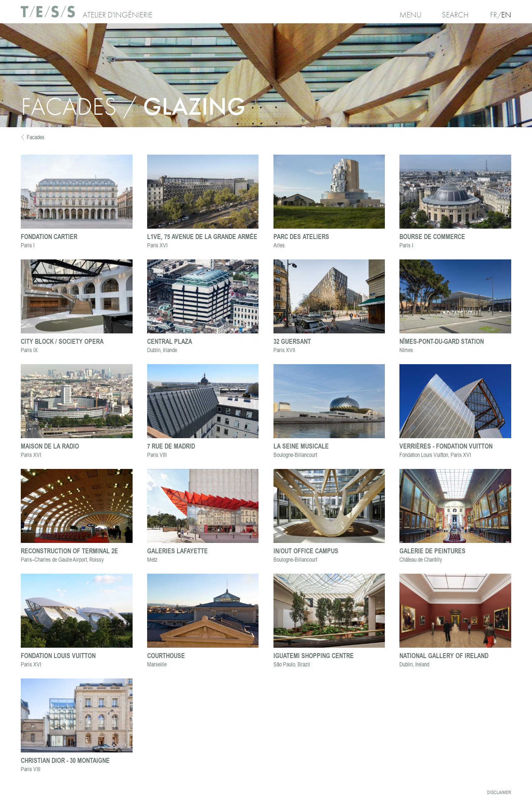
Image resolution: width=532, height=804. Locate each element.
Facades (36, 137)
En (506, 15)
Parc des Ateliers (301, 236)
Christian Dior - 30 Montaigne (65, 760)
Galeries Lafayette (177, 551)
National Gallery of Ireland (444, 655)
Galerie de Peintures (432, 551)
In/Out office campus (306, 551)
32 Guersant (292, 341)
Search (455, 15)
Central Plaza (170, 341)
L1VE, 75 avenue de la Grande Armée (202, 236)
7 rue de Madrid (171, 446)
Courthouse (166, 655)
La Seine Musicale (301, 446)
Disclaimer (499, 792)
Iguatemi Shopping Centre (314, 655)
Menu (410, 15)
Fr (494, 15)
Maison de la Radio (50, 446)
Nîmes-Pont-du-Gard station (442, 341)
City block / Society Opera (62, 341)
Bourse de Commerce (432, 236)
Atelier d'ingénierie (118, 15)
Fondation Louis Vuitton (58, 655)
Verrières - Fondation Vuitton (446, 446)
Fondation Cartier (49, 236)
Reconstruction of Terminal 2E (69, 551)
